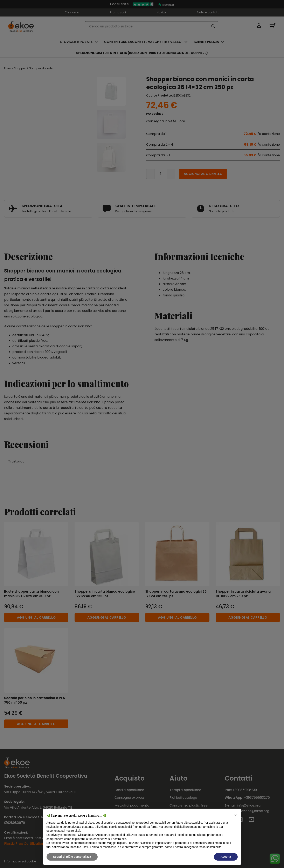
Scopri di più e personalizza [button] (72, 857)
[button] (236, 815)
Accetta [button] (226, 857)
